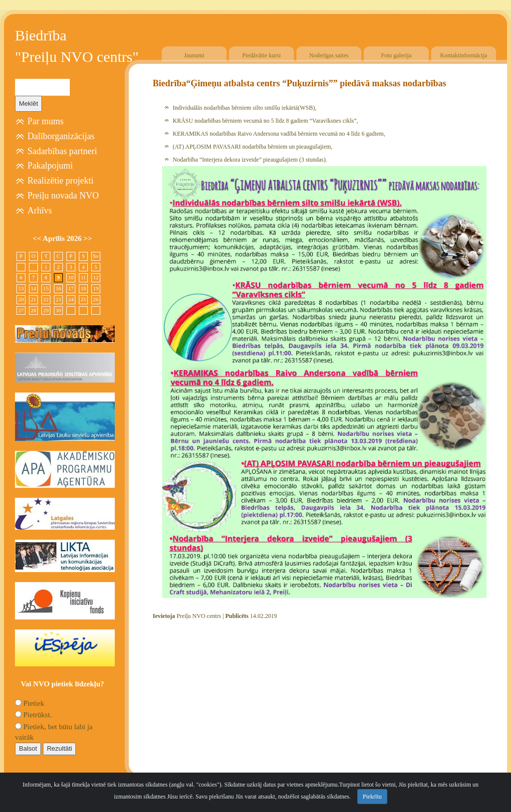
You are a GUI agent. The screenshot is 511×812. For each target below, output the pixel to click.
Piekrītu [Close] (372, 797)
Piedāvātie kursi (262, 55)
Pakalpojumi (50, 166)
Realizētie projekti (60, 181)
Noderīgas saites (329, 55)
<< (38, 238)
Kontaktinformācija (464, 55)
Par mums (46, 121)
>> (88, 238)
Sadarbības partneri (62, 151)
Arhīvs (40, 210)
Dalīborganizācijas (61, 136)
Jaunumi (194, 55)
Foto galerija (396, 55)
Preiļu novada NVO (63, 196)
